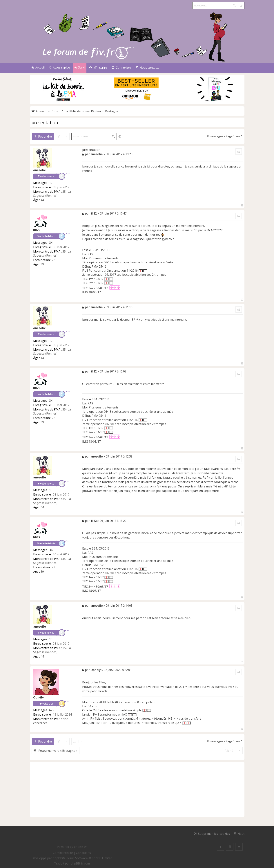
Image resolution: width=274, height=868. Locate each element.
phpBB (57, 858)
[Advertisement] (137, 789)
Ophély (38, 697)
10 (51, 183)
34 (51, 243)
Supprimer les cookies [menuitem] (214, 833)
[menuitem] (98, 68)
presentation (45, 122)
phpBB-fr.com (80, 863)
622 (52, 710)
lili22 (37, 230)
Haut (241, 833)
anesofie (40, 170)
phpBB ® (80, 847)
